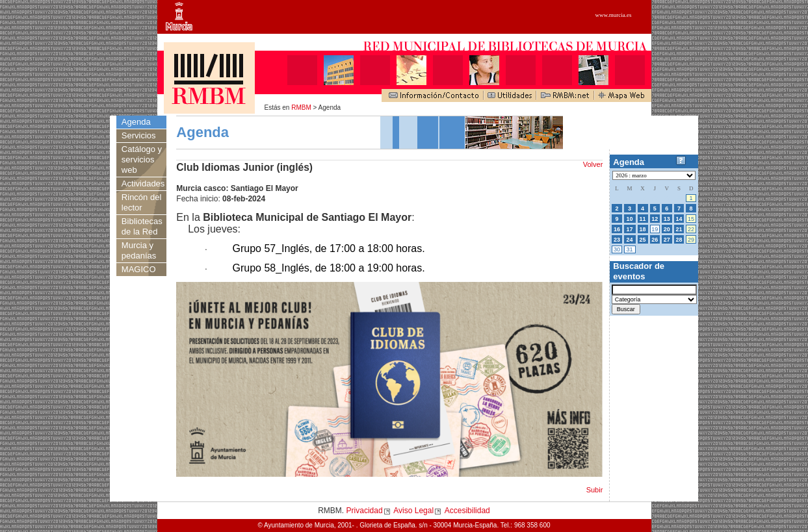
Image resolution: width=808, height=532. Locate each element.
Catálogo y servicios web (142, 159)
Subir (595, 490)
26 (655, 240)
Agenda (136, 122)
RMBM (301, 108)
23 (617, 240)
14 (679, 219)
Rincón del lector (141, 202)
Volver (593, 164)
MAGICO (139, 269)
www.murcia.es (614, 15)
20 (667, 229)
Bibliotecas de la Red (142, 226)
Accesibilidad (467, 511)
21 (679, 229)
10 (630, 219)
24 (630, 240)
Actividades (143, 184)
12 (655, 219)
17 (630, 229)
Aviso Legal (413, 511)
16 (617, 229)
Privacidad (365, 511)
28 (679, 240)
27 (667, 240)
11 (643, 219)
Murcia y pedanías (139, 250)
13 (667, 219)
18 (643, 229)
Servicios (139, 135)
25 (643, 240)
